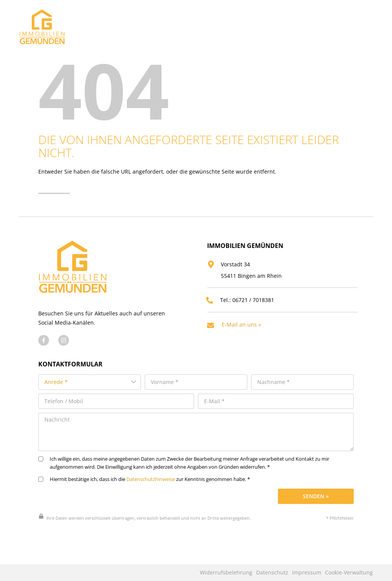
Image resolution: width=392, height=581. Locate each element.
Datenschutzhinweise (151, 490)
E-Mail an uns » (244, 336)
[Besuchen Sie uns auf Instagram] (64, 353)
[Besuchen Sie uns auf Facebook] (44, 353)
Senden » (316, 506)
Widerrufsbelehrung (226, 573)
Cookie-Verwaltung (349, 573)
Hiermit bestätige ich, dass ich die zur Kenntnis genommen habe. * (144, 490)
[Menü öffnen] (365, 25)
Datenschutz (272, 573)
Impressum (307, 573)
